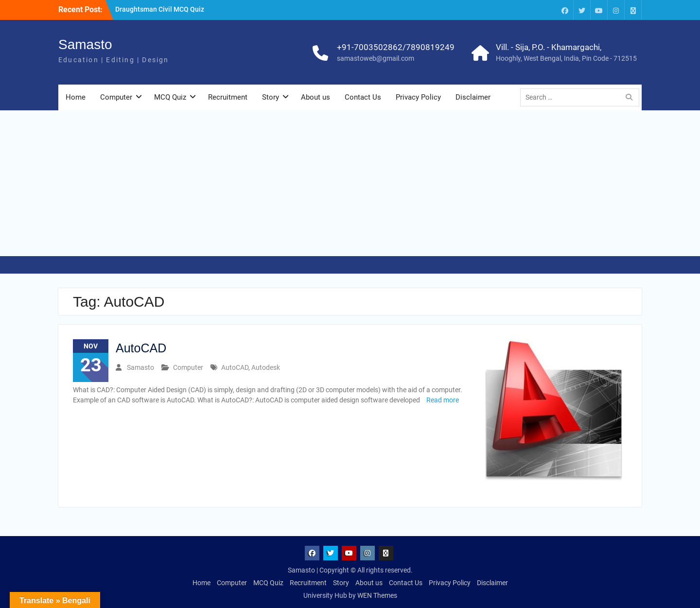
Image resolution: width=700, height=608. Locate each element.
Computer (116, 97)
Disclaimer (473, 97)
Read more (443, 400)
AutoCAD (141, 348)
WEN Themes (377, 595)
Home (76, 97)
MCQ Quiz (170, 97)
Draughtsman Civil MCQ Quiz (160, 9)
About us (315, 97)
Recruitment (228, 97)
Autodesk (266, 367)
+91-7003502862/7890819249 (396, 47)
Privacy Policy (418, 97)
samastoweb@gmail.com (376, 58)
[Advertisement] (350, 183)
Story (271, 97)
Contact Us (363, 97)
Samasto (85, 44)
